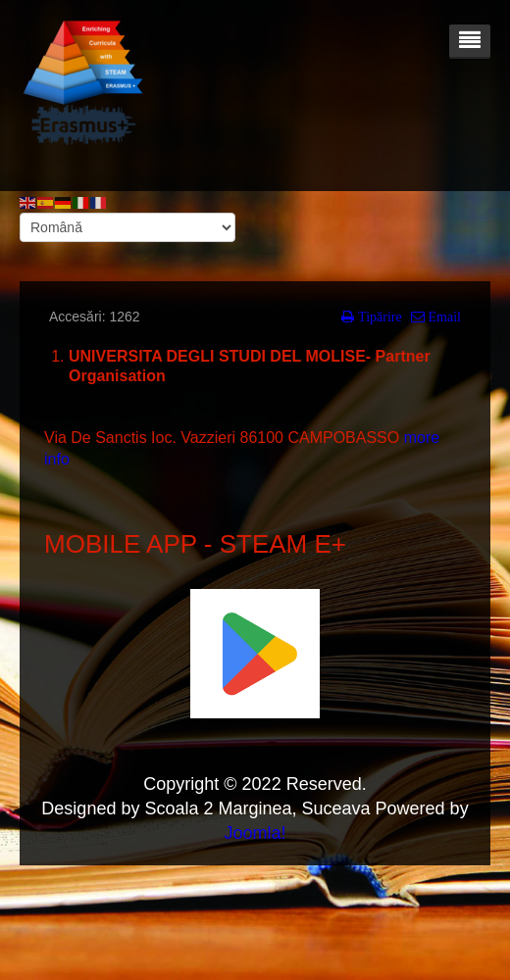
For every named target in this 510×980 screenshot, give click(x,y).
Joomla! (255, 833)
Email (443, 317)
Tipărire (378, 317)
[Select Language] (127, 227)
